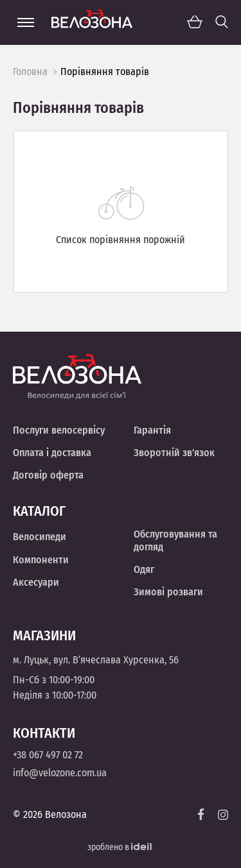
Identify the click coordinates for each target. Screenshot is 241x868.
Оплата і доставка (52, 453)
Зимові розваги (168, 592)
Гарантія (152, 430)
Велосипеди (40, 537)
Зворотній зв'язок (174, 453)
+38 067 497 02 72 (48, 755)
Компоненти (41, 560)
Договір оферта (48, 475)
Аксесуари (36, 582)
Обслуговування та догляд (175, 540)
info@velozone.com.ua (60, 773)
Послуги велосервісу (59, 430)
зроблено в (121, 847)
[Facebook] (201, 814)
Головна (30, 72)
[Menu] (26, 22)
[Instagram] (223, 815)
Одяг (144, 569)
